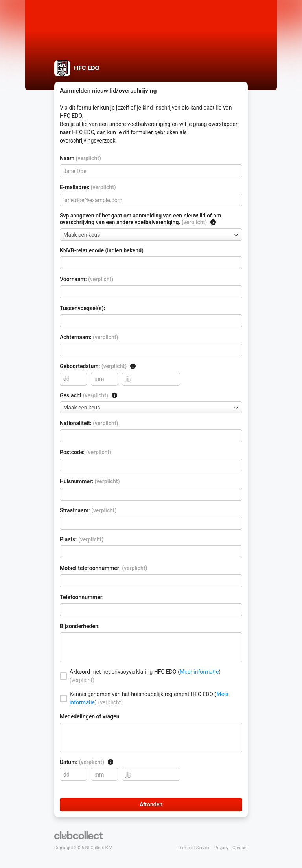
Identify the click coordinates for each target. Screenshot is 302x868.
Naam (80, 158)
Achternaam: (89, 337)
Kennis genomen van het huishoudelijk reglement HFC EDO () (149, 698)
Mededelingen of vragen (90, 716)
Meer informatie (199, 672)
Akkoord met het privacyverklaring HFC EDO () (145, 676)
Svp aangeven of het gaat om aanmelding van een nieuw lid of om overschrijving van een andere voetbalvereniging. (140, 219)
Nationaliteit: (89, 423)
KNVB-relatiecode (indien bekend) (102, 250)
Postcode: (86, 452)
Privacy (221, 848)
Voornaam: (87, 279)
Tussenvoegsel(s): (82, 308)
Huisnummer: (90, 481)
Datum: (87, 762)
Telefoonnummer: (82, 597)
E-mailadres (88, 187)
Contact (240, 848)
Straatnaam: (88, 510)
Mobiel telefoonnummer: (103, 568)
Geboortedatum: (98, 366)
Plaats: (82, 539)
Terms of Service (194, 848)
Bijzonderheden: (80, 626)
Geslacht (89, 395)
